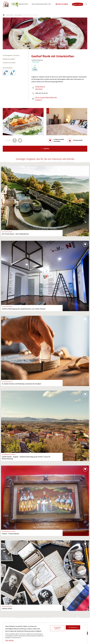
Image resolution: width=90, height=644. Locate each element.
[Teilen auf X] (20, 140)
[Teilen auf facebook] (15, 140)
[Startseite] (6, 4)
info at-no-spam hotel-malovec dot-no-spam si (46, 99)
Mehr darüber (10, 640)
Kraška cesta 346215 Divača (40, 88)
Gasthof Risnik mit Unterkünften (31, 15)
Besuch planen (10, 15)
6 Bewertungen (36, 62)
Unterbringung (18, 15)
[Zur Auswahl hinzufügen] (58, 140)
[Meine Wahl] (86, 4)
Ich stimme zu (73, 627)
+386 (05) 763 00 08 (41, 93)
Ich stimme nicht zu (57, 628)
